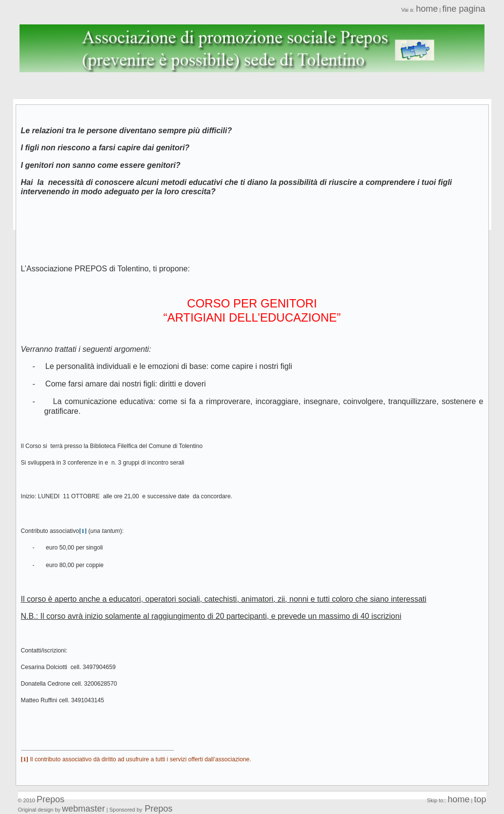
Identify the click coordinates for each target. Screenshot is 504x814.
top (480, 799)
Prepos (50, 799)
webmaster (83, 809)
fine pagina (464, 9)
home (427, 9)
